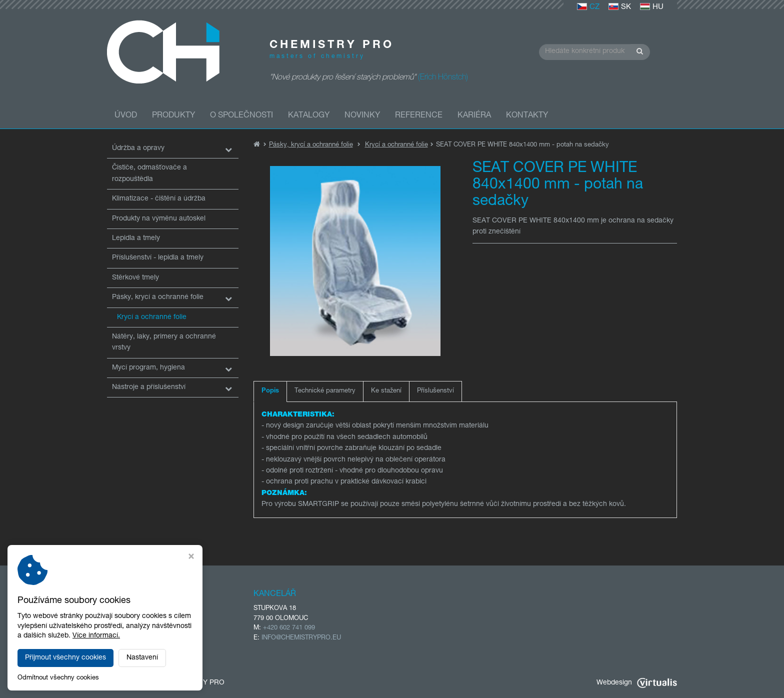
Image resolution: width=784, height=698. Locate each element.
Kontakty (527, 116)
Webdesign (637, 683)
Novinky (362, 116)
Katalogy (309, 116)
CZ (588, 7)
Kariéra (474, 116)
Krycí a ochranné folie (152, 317)
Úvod (126, 116)
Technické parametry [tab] (325, 391)
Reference (419, 116)
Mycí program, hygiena (148, 368)
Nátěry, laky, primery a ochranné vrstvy (164, 342)
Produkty (173, 116)
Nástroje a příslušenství (149, 387)
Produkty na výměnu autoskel (159, 219)
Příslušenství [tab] (435, 391)
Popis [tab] (270, 391)
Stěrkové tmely (135, 278)
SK (620, 7)
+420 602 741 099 (289, 628)
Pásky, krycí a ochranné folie (158, 297)
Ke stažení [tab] (386, 391)
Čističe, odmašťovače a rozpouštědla (149, 173)
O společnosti (241, 116)
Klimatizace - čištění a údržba (159, 199)
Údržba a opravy (138, 148)
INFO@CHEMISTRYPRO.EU (301, 638)
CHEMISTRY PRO (196, 683)
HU (652, 7)
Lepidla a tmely (136, 238)
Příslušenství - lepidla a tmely (158, 258)
